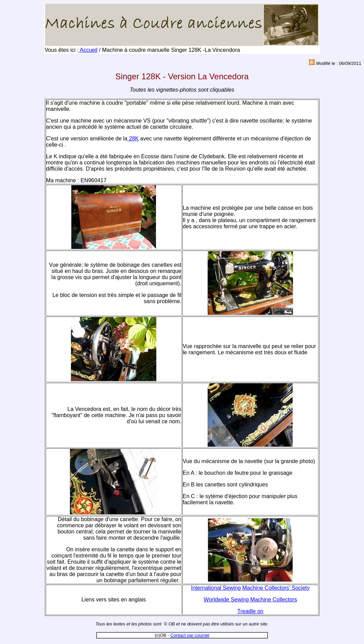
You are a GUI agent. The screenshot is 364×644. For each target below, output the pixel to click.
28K (133, 139)
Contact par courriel (190, 635)
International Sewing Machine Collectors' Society (250, 588)
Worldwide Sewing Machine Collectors (250, 600)
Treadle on (250, 611)
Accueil (88, 50)
